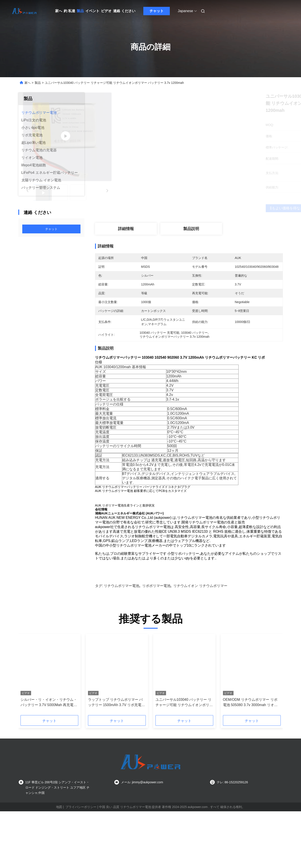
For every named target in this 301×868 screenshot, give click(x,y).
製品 (80, 11)
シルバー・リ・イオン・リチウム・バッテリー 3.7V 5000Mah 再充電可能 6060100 (49, 749)
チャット (157, 11)
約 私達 (69, 11)
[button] (30, 722)
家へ (59, 11)
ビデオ (106, 11)
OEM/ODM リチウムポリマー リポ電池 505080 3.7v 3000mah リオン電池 (250, 749)
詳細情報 (126, 229)
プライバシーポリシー (81, 853)
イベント (92, 11)
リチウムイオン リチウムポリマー (200, 632)
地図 (59, 853)
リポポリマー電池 (156, 632)
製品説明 (191, 229)
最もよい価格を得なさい (214, 208)
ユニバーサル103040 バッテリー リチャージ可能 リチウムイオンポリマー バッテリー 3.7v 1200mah (184, 749)
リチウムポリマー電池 (122, 632)
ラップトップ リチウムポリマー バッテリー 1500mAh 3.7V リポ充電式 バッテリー (117, 749)
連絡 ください (124, 11)
